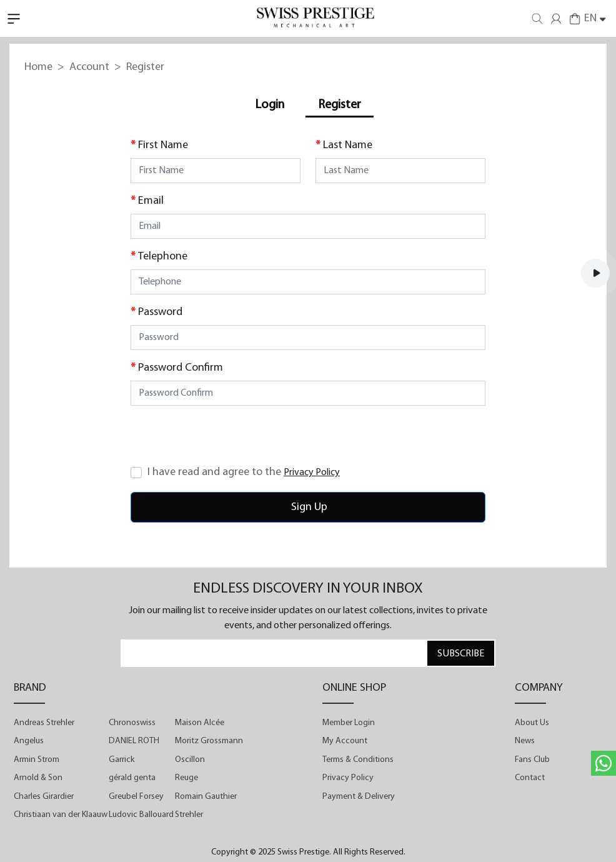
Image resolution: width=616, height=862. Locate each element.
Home (38, 67)
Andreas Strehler (44, 723)
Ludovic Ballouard (141, 815)
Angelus (29, 741)
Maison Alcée (200, 723)
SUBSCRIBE (461, 654)
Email (151, 201)
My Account (345, 741)
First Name (163, 145)
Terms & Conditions (358, 760)
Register (340, 105)
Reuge (186, 778)
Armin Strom (37, 760)
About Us (532, 723)
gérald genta (132, 778)
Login (270, 105)
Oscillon (190, 760)
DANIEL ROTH (134, 741)
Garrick (122, 760)
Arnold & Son (38, 778)
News (525, 741)
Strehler (189, 815)
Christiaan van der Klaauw (61, 815)
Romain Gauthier (206, 797)
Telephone (163, 257)
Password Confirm (181, 368)
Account (89, 67)
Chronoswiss (132, 723)
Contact (530, 778)
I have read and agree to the (244, 472)
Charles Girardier (44, 797)
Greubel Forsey (136, 797)
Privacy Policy (348, 778)
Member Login (349, 723)
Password (160, 312)
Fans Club (532, 760)
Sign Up (308, 507)
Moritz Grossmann (209, 741)
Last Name (348, 145)
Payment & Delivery (359, 797)
